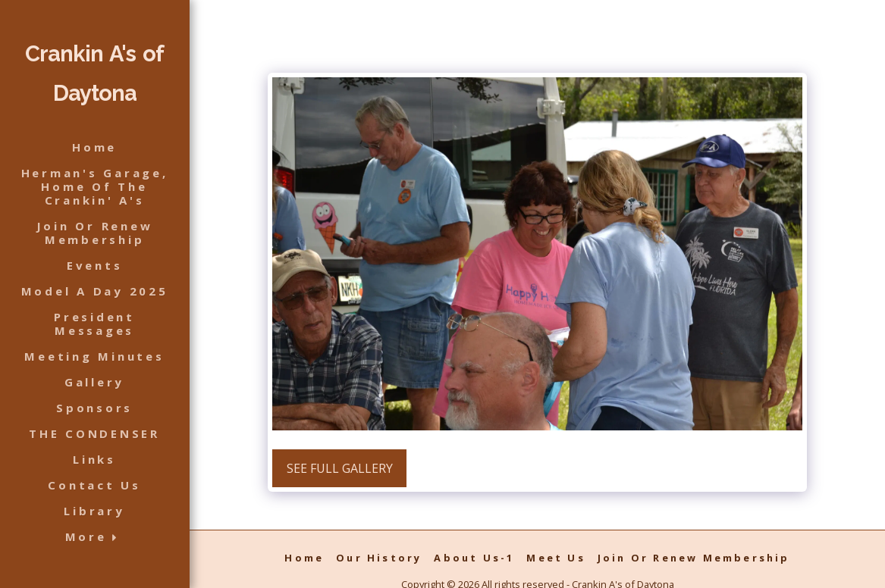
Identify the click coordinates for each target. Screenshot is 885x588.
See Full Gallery (340, 468)
